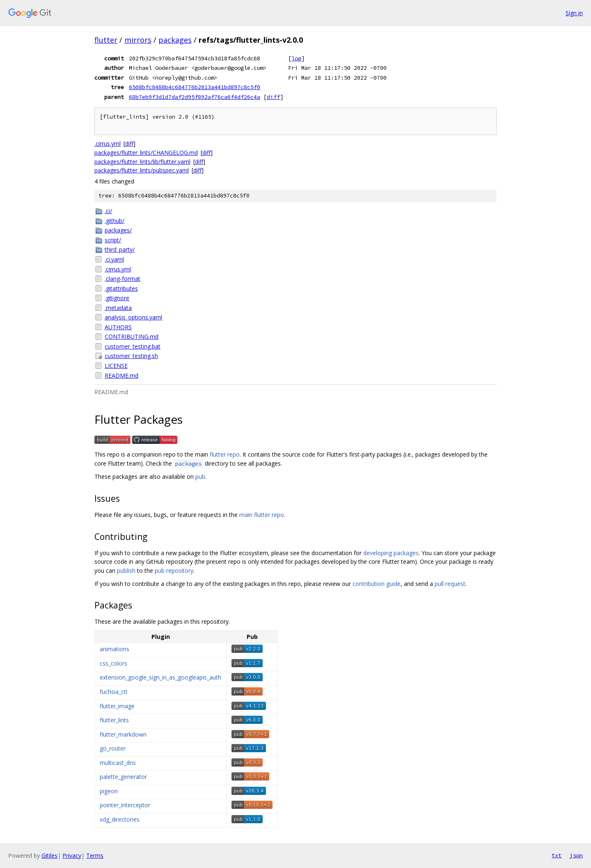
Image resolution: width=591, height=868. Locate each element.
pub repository (174, 571)
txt (557, 855)
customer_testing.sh (131, 356)
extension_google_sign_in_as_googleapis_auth (160, 677)
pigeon (109, 791)
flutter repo (225, 454)
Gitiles (49, 855)
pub (200, 476)
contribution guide (377, 584)
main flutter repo (262, 515)
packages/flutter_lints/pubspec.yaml (142, 170)
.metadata (118, 308)
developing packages (391, 553)
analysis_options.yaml (133, 317)
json (576, 855)
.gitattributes (121, 288)
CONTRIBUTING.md (132, 336)
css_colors (113, 663)
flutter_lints (114, 720)
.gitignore (117, 298)
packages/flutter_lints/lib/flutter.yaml (142, 162)
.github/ (115, 221)
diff (273, 97)
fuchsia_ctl (113, 692)
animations (115, 649)
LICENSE (116, 366)
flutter (106, 40)
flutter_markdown (123, 734)
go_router (113, 748)
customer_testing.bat (133, 346)
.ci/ (108, 211)
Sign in (574, 13)
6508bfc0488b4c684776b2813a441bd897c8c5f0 (195, 87)
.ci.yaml (114, 259)
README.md (121, 375)
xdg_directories (120, 819)
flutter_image (117, 706)
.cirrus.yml (108, 144)
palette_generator (123, 777)
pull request (450, 584)
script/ (113, 240)
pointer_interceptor (125, 805)
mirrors (138, 40)
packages (175, 40)
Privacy (72, 855)
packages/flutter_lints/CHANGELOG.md (146, 153)
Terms (95, 855)
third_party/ (120, 249)
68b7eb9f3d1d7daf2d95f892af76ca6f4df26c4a (195, 97)
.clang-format (123, 279)
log (296, 58)
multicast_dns (118, 763)
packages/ (118, 230)
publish (126, 571)
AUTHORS (118, 327)
